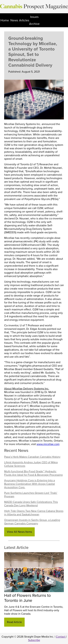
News (14, 20)
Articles (24, 20)
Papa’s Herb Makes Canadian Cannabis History (32, 457)
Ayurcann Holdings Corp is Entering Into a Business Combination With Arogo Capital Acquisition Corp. (29, 484)
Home (5, 20)
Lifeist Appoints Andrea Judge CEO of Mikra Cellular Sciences (31, 464)
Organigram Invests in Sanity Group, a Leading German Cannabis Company (32, 522)
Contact (61, 637)
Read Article (14, 622)
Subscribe (34, 640)
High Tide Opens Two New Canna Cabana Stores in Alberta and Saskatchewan (34, 513)
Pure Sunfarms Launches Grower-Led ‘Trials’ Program (31, 495)
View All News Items (19, 532)
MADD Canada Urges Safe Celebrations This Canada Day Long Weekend (31, 504)
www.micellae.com (48, 444)
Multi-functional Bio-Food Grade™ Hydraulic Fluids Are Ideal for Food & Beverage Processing (33, 473)
